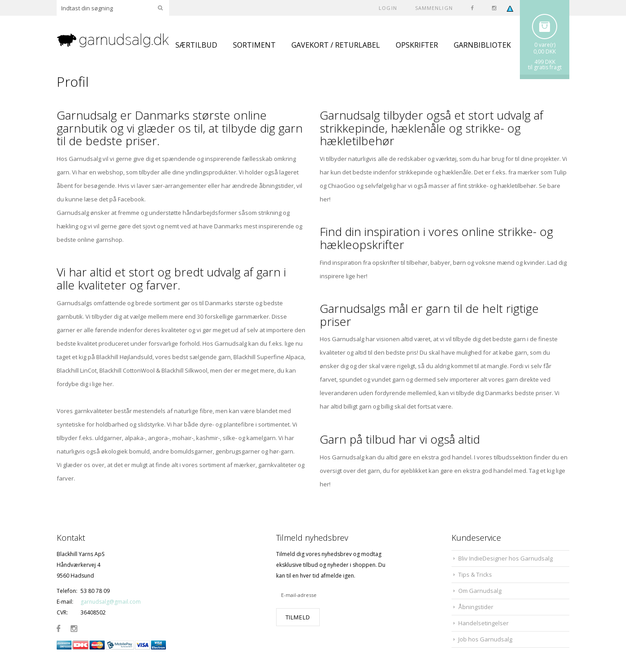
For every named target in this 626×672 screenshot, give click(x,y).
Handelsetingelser (483, 623)
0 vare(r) (545, 45)
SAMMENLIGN (434, 8)
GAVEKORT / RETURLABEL (336, 45)
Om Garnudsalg (480, 591)
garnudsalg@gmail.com (111, 602)
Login (388, 8)
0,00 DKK (545, 51)
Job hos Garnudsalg (485, 639)
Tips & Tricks (475, 574)
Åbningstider (476, 607)
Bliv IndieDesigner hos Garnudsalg (505, 558)
